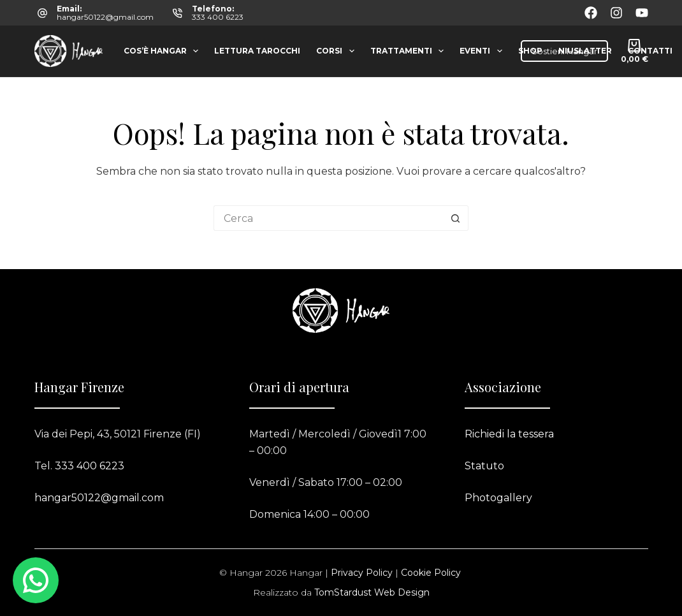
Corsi (337, 51)
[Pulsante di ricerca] (456, 218)
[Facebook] (591, 13)
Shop (530, 51)
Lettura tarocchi (257, 51)
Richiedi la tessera (509, 434)
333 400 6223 (218, 17)
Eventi (483, 51)
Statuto (484, 466)
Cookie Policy (431, 573)
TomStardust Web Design (372, 592)
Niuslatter (585, 51)
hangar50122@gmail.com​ (99, 498)
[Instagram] (616, 13)
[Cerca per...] (328, 218)
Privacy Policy (362, 573)
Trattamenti (410, 51)
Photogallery (498, 498)
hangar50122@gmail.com (105, 17)
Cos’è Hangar (163, 51)
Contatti (650, 51)
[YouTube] (642, 13)
